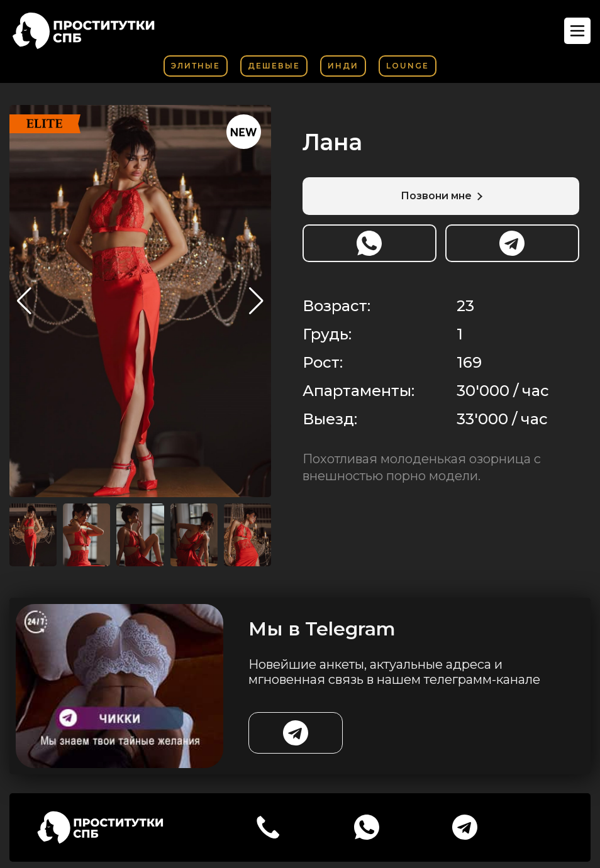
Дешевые (274, 66)
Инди (343, 66)
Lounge (408, 66)
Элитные (196, 66)
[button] (256, 301)
